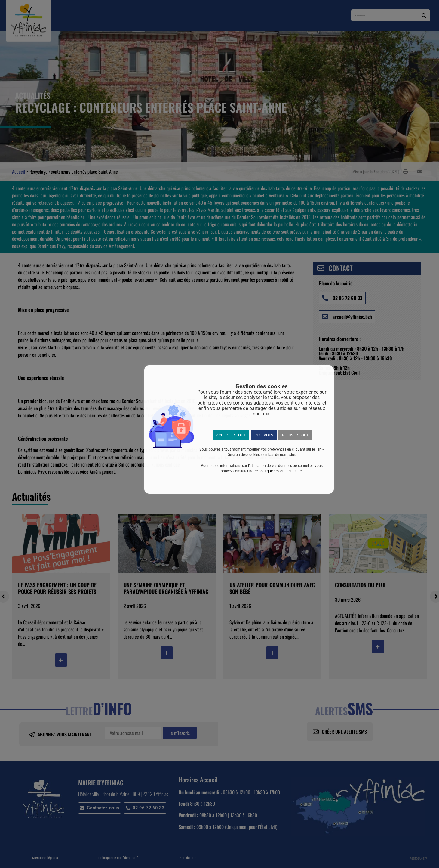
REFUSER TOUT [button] (295, 435)
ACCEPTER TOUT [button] (231, 435)
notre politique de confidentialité (275, 471)
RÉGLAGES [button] (264, 435)
